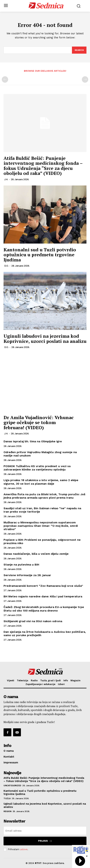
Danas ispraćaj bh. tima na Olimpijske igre (33, 441)
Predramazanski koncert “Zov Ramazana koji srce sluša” (43, 586)
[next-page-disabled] (85, 79)
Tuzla (7, 798)
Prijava (45, 841)
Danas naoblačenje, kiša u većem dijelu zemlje (36, 554)
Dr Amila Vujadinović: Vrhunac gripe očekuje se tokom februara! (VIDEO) (39, 422)
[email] (45, 831)
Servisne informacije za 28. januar (27, 575)
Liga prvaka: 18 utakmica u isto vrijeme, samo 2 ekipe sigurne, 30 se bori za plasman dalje (41, 482)
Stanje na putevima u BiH (21, 565)
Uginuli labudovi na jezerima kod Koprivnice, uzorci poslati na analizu (45, 339)
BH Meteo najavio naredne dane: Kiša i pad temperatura (43, 596)
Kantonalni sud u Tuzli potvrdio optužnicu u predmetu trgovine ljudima (40, 255)
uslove (24, 849)
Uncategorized (12, 786)
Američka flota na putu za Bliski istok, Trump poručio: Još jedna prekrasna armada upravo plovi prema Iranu (44, 496)
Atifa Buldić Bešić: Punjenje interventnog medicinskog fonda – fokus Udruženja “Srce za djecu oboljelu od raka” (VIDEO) (43, 166)
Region (7, 811)
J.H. (6, 179)
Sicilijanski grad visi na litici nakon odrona (33, 621)
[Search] (79, 50)
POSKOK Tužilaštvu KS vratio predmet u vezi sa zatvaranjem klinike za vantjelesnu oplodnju (37, 468)
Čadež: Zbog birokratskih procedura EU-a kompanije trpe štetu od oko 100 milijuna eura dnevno (44, 609)
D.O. (6, 266)
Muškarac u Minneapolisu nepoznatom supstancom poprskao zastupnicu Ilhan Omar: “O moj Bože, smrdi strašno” (41, 526)
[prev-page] (5, 79)
